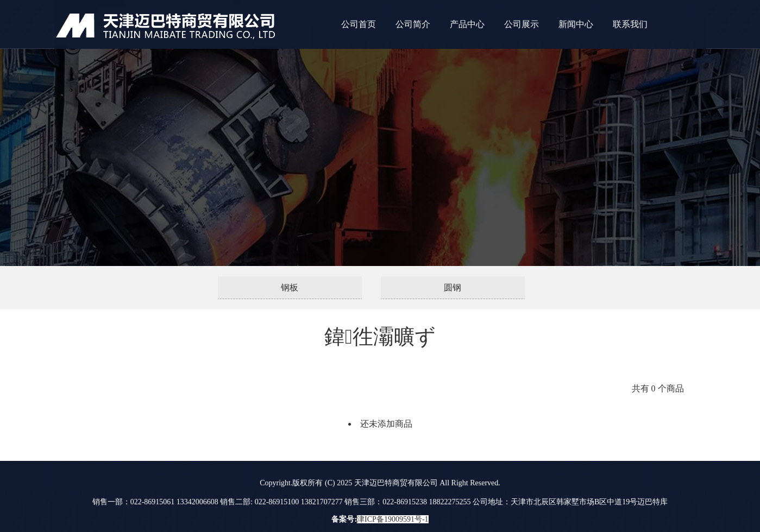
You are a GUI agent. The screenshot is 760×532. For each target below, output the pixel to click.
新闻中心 (576, 24)
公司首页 (359, 24)
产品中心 (467, 24)
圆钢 (453, 287)
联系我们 (630, 24)
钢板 (290, 287)
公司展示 (522, 24)
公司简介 (413, 24)
